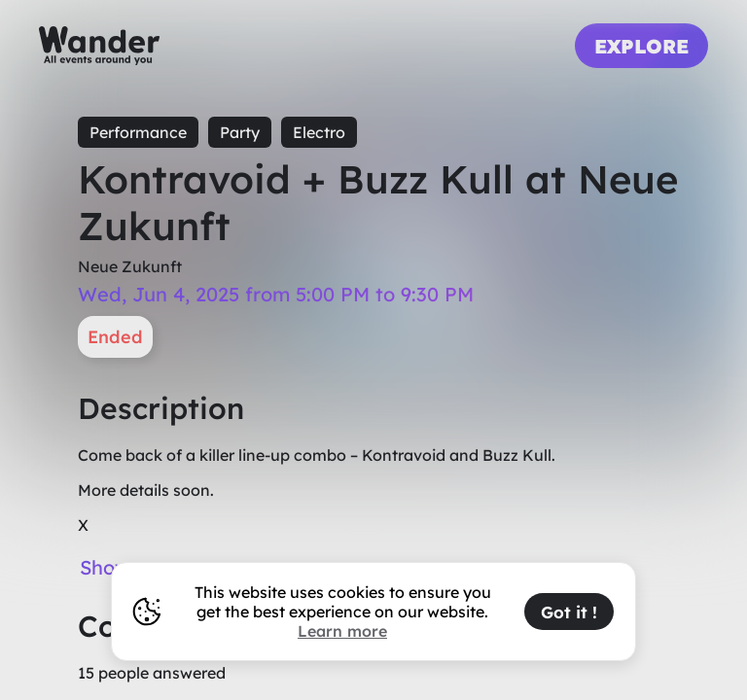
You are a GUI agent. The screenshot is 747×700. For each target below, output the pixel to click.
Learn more (342, 631)
